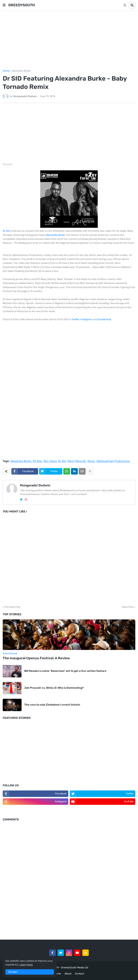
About (68, 974)
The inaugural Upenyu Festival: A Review (36, 658)
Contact (80, 974)
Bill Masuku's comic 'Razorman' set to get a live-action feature (65, 671)
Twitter (75, 319)
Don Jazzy (50, 461)
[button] (4, 5)
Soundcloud (104, 319)
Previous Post (12, 607)
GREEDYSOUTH (22, 5)
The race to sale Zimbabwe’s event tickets (52, 705)
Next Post (128, 607)
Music (91, 461)
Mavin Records (77, 461)
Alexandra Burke (21, 71)
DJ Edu (37, 461)
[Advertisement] (69, 40)
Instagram (86, 319)
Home (6, 71)
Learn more (26, 965)
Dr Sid (6, 231)
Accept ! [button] (13, 972)
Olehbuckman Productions (113, 461)
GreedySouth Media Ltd (75, 968)
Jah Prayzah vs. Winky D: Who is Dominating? (54, 688)
